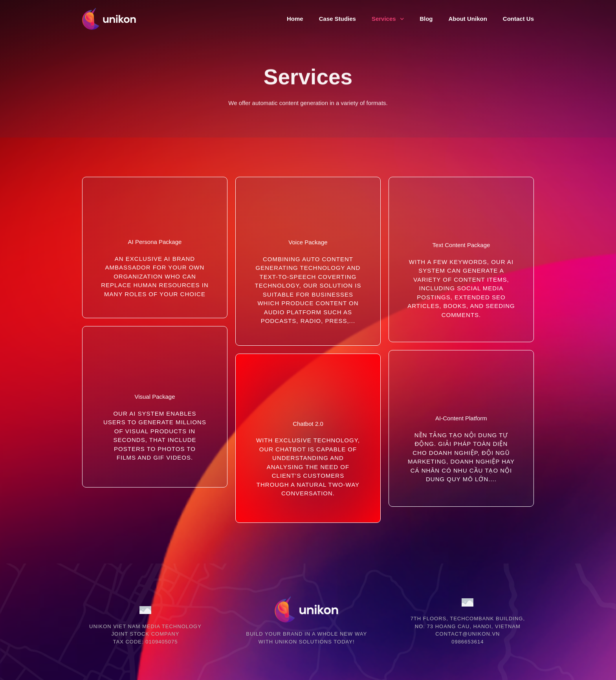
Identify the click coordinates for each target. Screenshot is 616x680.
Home (295, 19)
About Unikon (467, 19)
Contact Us (518, 19)
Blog (426, 19)
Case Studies (337, 19)
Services (388, 19)
